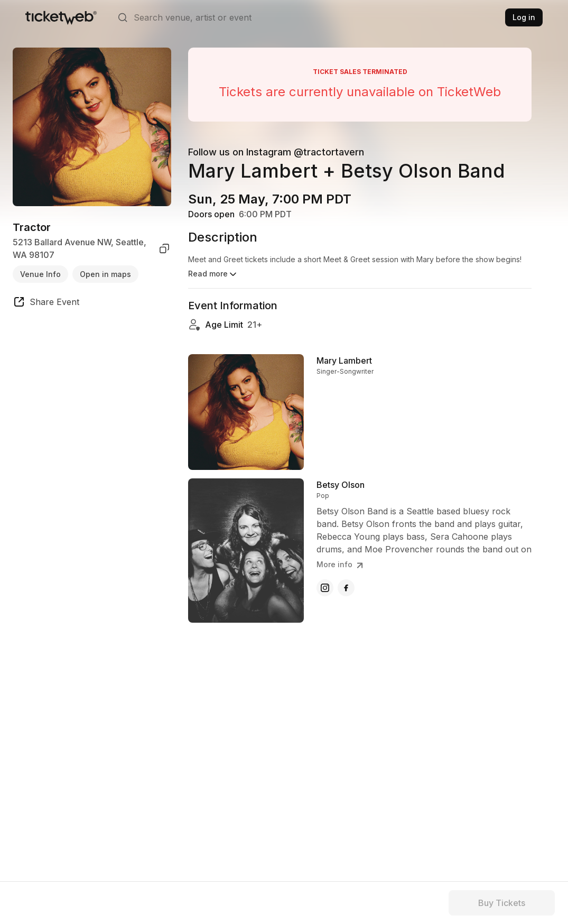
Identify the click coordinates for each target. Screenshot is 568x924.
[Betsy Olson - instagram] (325, 592)
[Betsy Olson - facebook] (346, 592)
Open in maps (105, 274)
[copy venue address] (164, 248)
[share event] (46, 303)
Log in (524, 17)
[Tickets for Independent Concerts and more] (61, 17)
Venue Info (40, 274)
